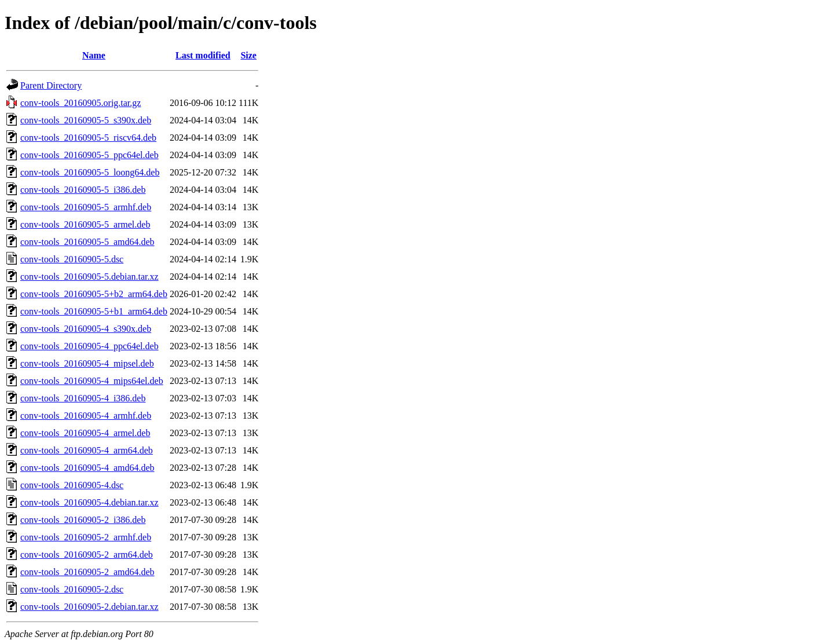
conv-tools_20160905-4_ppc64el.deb (89, 346)
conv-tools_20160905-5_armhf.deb (86, 207)
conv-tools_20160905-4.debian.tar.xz (89, 502)
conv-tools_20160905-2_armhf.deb (86, 537)
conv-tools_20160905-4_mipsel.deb (87, 363)
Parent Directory (51, 85)
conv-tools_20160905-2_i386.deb (83, 520)
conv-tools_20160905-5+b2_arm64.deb (94, 294)
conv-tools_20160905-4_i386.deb (83, 398)
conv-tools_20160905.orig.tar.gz (81, 103)
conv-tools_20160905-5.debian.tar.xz (89, 277)
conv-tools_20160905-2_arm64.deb (87, 555)
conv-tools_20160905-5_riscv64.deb (88, 138)
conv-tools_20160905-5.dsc (72, 259)
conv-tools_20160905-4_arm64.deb (87, 450)
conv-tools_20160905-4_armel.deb (85, 433)
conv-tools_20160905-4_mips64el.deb (92, 381)
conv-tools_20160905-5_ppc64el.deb (89, 155)
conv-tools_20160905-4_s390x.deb (86, 329)
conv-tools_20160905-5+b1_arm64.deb (94, 311)
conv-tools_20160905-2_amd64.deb (87, 572)
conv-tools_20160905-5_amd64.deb (87, 242)
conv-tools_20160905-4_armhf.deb (86, 416)
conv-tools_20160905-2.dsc (72, 589)
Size (248, 55)
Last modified (203, 55)
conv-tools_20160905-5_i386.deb (83, 190)
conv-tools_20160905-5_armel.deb (85, 224)
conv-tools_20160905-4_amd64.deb (87, 468)
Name (94, 55)
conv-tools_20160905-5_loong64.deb (90, 172)
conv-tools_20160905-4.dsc (72, 485)
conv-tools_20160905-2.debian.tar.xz (89, 607)
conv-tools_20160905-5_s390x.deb (86, 120)
